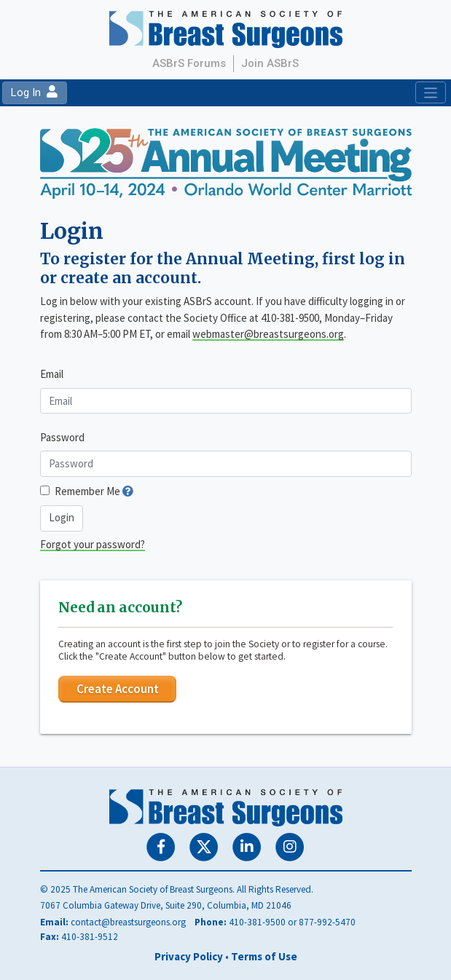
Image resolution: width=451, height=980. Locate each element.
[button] (128, 491)
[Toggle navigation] (430, 92)
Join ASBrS (270, 63)
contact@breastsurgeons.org (128, 922)
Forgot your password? (93, 544)
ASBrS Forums (189, 63)
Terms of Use (264, 956)
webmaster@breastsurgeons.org (268, 334)
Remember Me (87, 491)
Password (62, 437)
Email (52, 374)
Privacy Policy (189, 956)
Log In (34, 92)
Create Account (118, 689)
